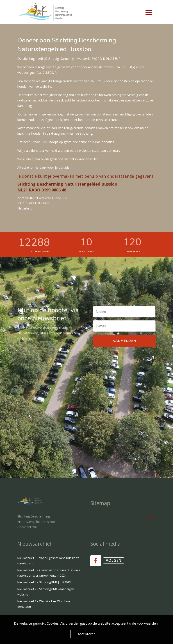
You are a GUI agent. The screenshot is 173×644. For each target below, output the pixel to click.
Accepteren (87, 634)
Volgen (114, 560)
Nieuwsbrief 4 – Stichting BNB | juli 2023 (44, 582)
